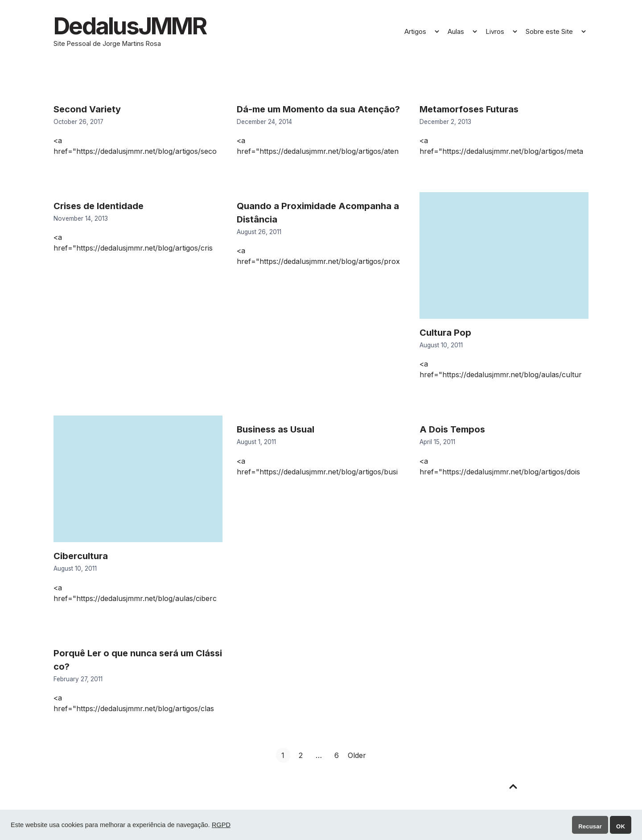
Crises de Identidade (99, 207)
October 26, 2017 (78, 123)
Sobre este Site (549, 32)
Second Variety (87, 111)
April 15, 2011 (437, 444)
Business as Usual (276, 431)
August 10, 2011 (441, 346)
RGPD (221, 825)
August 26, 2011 (259, 233)
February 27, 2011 (78, 680)
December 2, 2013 (445, 123)
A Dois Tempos (452, 431)
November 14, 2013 (81, 220)
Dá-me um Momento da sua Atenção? (318, 111)
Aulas (456, 32)
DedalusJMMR (135, 27)
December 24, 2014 (264, 123)
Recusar (590, 826)
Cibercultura (81, 558)
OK (621, 826)
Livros (495, 32)
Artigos (415, 32)
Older (357, 757)
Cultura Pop (445, 334)
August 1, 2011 (256, 444)
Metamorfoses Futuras (469, 111)
